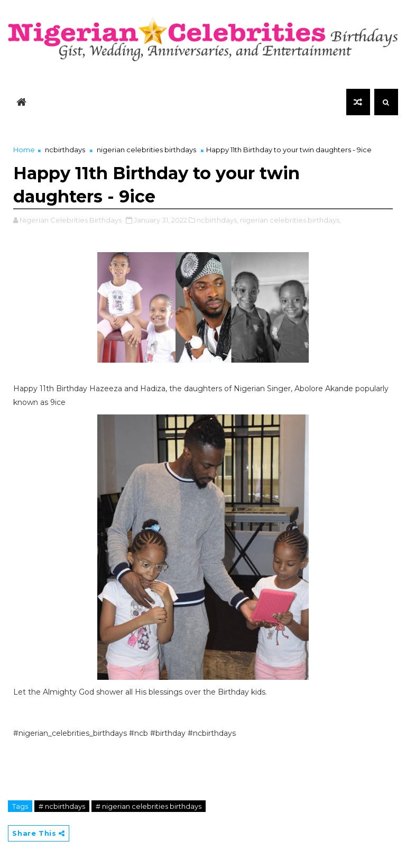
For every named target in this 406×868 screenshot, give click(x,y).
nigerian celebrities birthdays (146, 150)
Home (24, 150)
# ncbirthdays (62, 806)
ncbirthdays (65, 150)
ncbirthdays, (218, 220)
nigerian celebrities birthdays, (290, 220)
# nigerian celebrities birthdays (149, 806)
